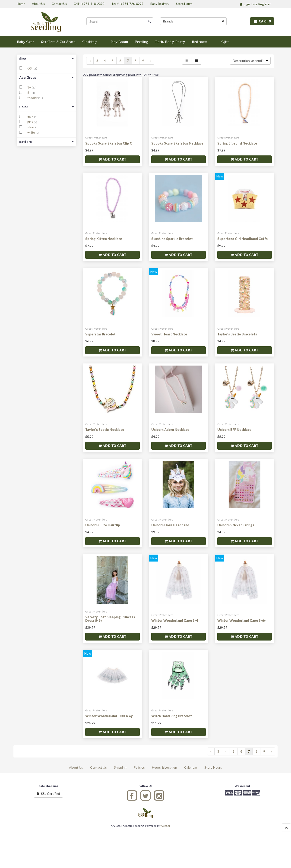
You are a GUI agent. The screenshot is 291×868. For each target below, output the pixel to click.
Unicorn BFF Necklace (234, 430)
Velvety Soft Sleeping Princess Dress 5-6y (110, 619)
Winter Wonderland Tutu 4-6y (109, 716)
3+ (30, 87)
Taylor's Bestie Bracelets (237, 334)
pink (31, 122)
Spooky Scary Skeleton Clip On (110, 143)
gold (31, 117)
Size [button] (46, 59)
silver (31, 127)
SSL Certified (48, 794)
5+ (30, 93)
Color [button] (46, 107)
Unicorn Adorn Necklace (170, 430)
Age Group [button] (46, 77)
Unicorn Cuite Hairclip (103, 525)
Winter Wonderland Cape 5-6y (242, 620)
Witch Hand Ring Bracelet (172, 716)
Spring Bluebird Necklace (237, 143)
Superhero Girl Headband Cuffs (242, 239)
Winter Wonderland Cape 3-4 (175, 620)
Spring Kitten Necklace (104, 239)
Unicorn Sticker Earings (236, 525)
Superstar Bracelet (100, 334)
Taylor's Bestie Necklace (105, 430)
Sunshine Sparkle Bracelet (172, 239)
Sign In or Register (255, 4)
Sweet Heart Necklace (169, 334)
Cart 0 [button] (262, 21)
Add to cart (112, 159)
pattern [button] (46, 142)
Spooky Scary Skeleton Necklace (177, 143)
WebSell (165, 826)
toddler (33, 98)
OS (30, 68)
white (31, 133)
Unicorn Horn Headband (170, 525)
